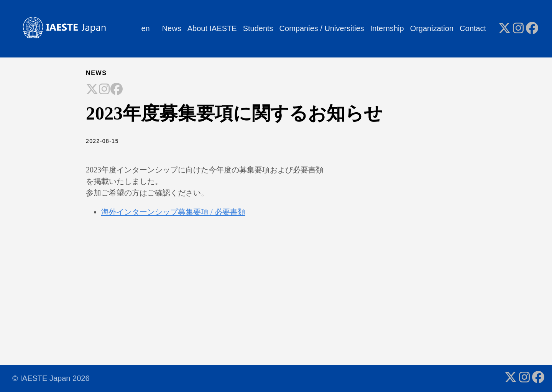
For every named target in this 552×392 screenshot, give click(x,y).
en (145, 28)
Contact (473, 28)
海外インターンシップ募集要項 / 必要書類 (173, 212)
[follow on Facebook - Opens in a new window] (532, 29)
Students (258, 28)
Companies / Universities (322, 28)
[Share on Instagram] (104, 90)
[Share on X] (92, 90)
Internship (387, 28)
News (172, 28)
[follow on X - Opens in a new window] (504, 29)
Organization (432, 28)
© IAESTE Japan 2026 (51, 378)
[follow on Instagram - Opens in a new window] (518, 29)
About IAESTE (212, 28)
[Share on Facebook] (117, 90)
